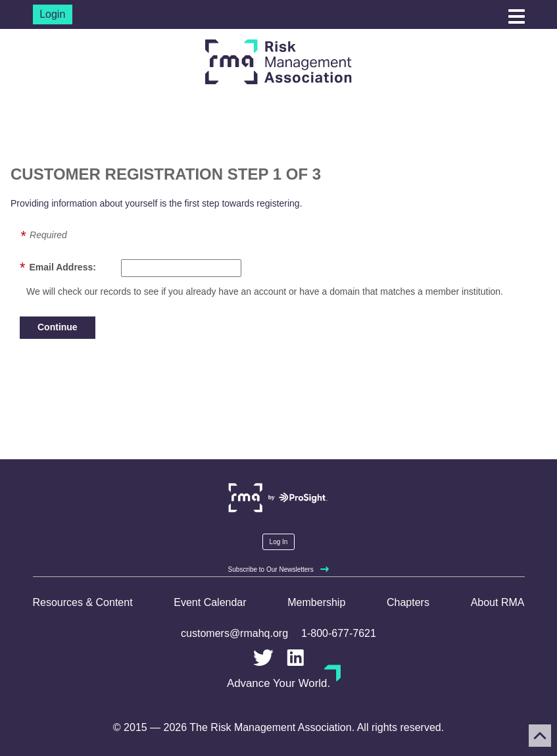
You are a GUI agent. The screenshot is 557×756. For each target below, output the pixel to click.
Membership (316, 602)
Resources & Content (83, 602)
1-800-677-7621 (339, 633)
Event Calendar (210, 602)
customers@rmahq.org (234, 633)
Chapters (408, 602)
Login (52, 14)
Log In (279, 542)
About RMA (498, 602)
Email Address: (62, 267)
